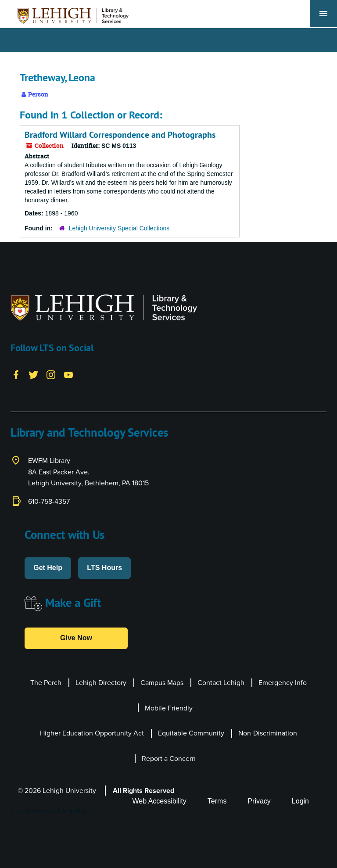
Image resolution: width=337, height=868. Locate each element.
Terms (217, 801)
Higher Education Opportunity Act (92, 733)
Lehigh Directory (101, 683)
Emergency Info (283, 683)
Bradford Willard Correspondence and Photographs (120, 135)
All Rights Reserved (143, 791)
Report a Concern (169, 759)
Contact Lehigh (221, 683)
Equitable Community (191, 733)
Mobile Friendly (169, 708)
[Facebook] (16, 374)
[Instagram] (51, 374)
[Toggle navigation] (323, 14)
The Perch (46, 683)
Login (300, 801)
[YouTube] (68, 374)
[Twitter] (33, 374)
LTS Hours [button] (104, 568)
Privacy (259, 801)
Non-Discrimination (268, 733)
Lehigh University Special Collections (119, 228)
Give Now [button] (76, 638)
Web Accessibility (160, 801)
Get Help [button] (48, 568)
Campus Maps (162, 683)
